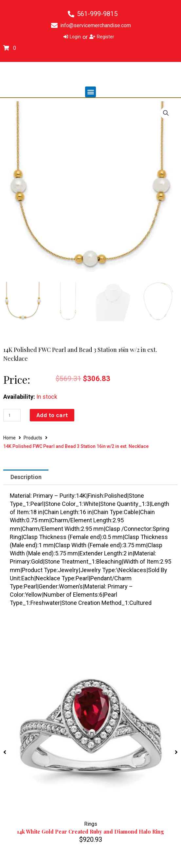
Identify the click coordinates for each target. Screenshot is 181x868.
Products (33, 438)
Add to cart (52, 415)
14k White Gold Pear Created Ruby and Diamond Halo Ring (90, 832)
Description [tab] (26, 477)
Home (9, 438)
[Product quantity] (12, 415)
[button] (90, 92)
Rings (91, 824)
